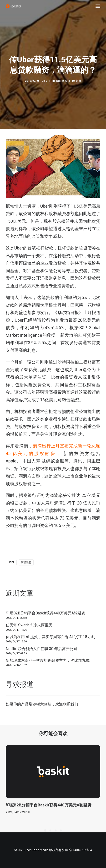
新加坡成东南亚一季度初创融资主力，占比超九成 (48, 660)
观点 (64, 81)
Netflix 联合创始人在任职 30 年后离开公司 (41, 649)
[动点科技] (13, 6)
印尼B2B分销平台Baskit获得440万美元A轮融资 (45, 613)
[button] (98, 6)
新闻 (58, 81)
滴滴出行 (26, 562)
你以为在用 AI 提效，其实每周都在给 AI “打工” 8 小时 (51, 637)
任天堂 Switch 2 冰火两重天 (29, 625)
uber (11, 562)
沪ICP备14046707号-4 (77, 850)
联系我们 (71, 704)
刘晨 (78, 81)
